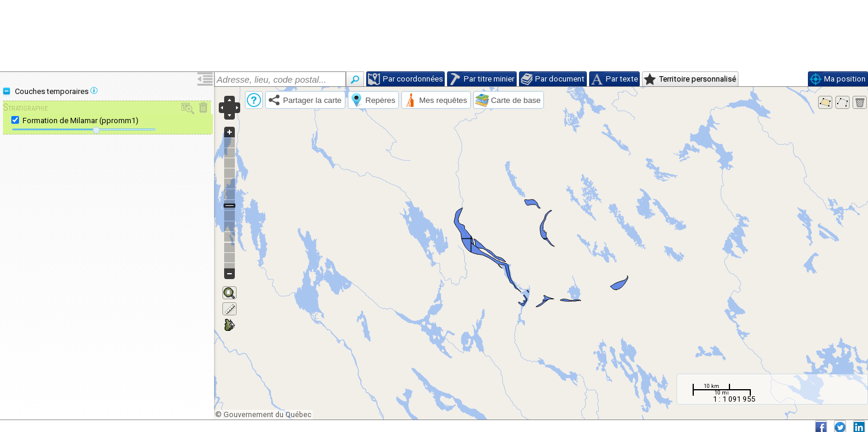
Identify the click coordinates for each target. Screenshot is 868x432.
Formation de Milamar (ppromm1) (81, 120)
